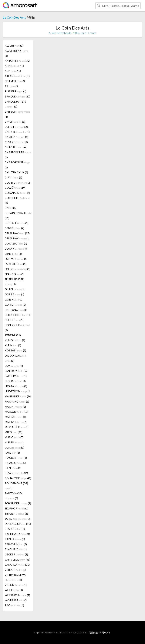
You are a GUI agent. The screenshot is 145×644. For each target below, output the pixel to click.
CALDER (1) (17, 132)
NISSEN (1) (14, 442)
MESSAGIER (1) (17, 427)
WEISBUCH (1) (17, 595)
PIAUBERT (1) (16, 458)
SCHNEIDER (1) (18, 503)
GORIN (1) (14, 299)
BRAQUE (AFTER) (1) (15, 104)
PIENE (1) (13, 468)
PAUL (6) (12, 453)
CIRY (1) (13, 177)
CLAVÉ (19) (15, 188)
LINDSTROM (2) (18, 391)
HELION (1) (14, 320)
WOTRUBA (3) (16, 600)
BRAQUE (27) (17, 96)
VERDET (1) (15, 570)
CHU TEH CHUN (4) (16, 172)
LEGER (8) (15, 381)
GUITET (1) (15, 305)
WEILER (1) (14, 590)
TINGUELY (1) (16, 549)
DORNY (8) (16, 249)
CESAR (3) (16, 142)
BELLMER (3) (15, 81)
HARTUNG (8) (16, 310)
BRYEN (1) (15, 122)
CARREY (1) (16, 137)
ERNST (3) (13, 254)
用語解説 (93, 633)
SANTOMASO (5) (13, 496)
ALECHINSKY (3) (16, 53)
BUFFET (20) (17, 127)
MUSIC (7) (14, 437)
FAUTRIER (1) (15, 264)
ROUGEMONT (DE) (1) (16, 486)
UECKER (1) (16, 554)
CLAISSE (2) (18, 183)
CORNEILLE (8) (17, 200)
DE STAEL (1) (17, 223)
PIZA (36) (16, 473)
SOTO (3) (18, 519)
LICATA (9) (16, 386)
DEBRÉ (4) (14, 228)
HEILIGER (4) (18, 315)
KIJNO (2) (15, 340)
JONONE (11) (13, 335)
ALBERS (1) (14, 46)
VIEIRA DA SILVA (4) (15, 577)
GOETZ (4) (14, 294)
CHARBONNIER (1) (18, 155)
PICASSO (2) (15, 463)
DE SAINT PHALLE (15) (18, 216)
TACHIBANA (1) (17, 534)
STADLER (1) (15, 529)
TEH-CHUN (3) (16, 544)
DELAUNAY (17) (17, 233)
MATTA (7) (16, 422)
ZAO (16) (14, 605)
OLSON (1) (14, 447)
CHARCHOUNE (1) (17, 165)
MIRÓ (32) (13, 432)
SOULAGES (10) (18, 524)
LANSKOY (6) (16, 371)
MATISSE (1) (15, 417)
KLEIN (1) (13, 345)
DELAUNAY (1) (17, 238)
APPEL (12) (14, 66)
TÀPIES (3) (15, 539)
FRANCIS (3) (15, 274)
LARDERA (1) (16, 376)
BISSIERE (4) (15, 91)
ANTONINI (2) (18, 61)
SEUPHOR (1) (17, 508)
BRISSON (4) (17, 114)
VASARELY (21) (17, 565)
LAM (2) (14, 366)
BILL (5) (12, 86)
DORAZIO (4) (16, 243)
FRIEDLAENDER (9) (14, 282)
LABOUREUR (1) (16, 358)
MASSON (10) (16, 412)
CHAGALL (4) (16, 147)
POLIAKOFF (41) (18, 478)
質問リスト (105, 633)
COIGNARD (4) (17, 193)
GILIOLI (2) (15, 289)
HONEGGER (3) (17, 328)
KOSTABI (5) (15, 350)
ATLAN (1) (17, 76)
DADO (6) (10, 208)
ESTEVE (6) (16, 259)
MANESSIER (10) (18, 396)
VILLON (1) (16, 585)
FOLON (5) (17, 269)
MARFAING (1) (17, 401)
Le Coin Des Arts (14, 17)
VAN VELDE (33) (17, 560)
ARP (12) (13, 71)
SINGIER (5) (16, 514)
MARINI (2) (15, 407)
